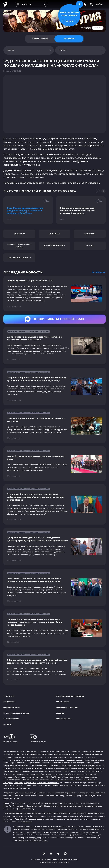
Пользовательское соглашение (70, 696)
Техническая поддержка (67, 707)
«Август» (26, 780)
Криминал (54, 234)
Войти (99, 4)
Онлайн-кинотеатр (12, 707)
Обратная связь (63, 702)
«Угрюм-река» (80, 780)
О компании (9, 696)
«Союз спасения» (65, 780)
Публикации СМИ (64, 719)
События (60, 713)
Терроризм (90, 234)
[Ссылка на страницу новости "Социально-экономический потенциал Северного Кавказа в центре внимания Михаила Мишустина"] (54, 587)
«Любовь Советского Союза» (43, 780)
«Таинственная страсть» (48, 783)
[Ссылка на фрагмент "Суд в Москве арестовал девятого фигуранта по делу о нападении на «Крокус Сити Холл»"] (28, 210)
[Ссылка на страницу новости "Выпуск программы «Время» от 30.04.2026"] (54, 293)
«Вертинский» (30, 783)
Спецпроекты (9, 702)
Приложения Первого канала (16, 713)
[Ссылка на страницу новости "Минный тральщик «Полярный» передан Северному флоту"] (54, 464)
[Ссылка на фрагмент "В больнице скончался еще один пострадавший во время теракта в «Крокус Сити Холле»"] (81, 210)
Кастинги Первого (11, 719)
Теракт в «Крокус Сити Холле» (19, 246)
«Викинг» (92, 780)
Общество (19, 234)
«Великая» (18, 783)
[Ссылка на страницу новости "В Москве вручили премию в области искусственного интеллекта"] (54, 426)
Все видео (8, 725)
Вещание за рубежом (38, 739)
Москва (90, 246)
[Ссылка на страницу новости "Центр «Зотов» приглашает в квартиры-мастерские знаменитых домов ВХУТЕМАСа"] (54, 346)
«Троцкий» (8, 783)
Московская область (19, 258)
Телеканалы (26, 822)
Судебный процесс (54, 246)
